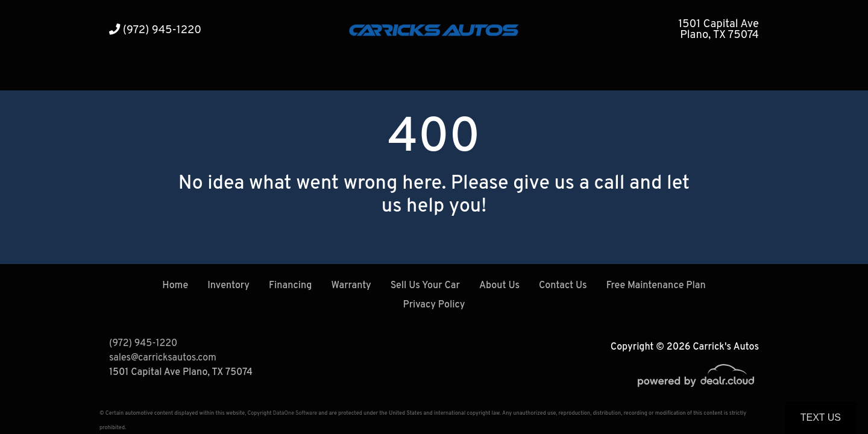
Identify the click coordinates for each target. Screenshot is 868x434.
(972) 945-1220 (155, 30)
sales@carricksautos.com (163, 358)
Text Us (821, 417)
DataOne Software (295, 413)
